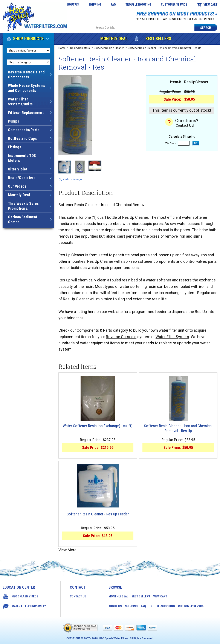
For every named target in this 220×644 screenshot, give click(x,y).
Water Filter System (172, 337)
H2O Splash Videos (25, 596)
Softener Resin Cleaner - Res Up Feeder (98, 514)
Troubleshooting (138, 5)
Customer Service (174, 5)
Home (62, 48)
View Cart (210, 5)
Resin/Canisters (80, 48)
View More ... (69, 550)
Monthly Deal (114, 39)
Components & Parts (94, 330)
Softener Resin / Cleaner (109, 48)
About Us (72, 5)
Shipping (95, 5)
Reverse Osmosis (121, 337)
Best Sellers (158, 39)
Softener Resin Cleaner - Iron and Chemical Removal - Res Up (178, 428)
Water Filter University (29, 606)
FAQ (113, 5)
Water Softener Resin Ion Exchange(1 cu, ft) (98, 426)
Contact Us (78, 596)
